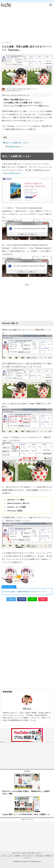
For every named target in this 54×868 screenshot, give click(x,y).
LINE (32, 599)
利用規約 (48, 856)
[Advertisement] (27, 23)
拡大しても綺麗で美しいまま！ (17, 143)
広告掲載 (17, 856)
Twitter (11, 599)
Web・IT (20, 91)
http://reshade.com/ (11, 173)
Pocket (43, 599)
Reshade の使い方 (15, 147)
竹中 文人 (27, 709)
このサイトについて (7, 856)
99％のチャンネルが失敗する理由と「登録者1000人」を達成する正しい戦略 (26, 792)
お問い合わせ (40, 856)
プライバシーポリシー (28, 856)
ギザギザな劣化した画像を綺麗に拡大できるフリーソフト (25, 592)
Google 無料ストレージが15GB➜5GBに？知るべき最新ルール (26, 814)
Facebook (22, 599)
